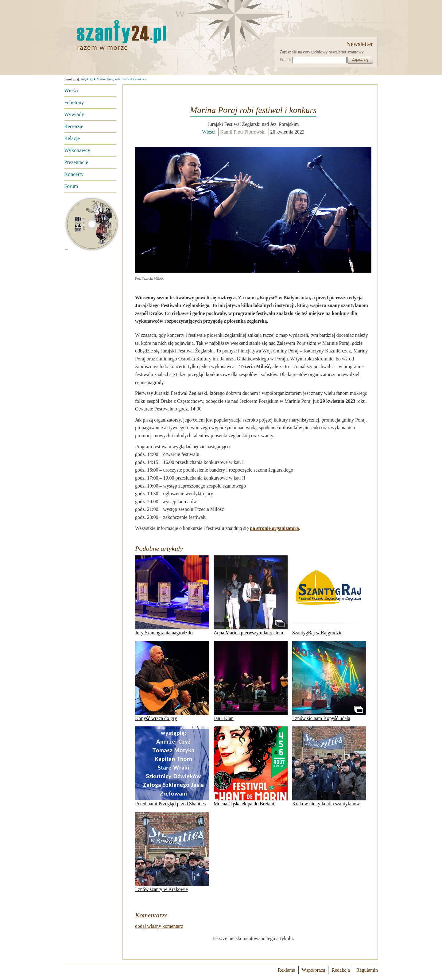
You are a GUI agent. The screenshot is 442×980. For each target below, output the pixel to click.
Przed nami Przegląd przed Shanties (172, 766)
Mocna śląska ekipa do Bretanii (251, 766)
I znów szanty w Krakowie (172, 852)
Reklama (287, 970)
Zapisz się (360, 60)
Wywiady (74, 114)
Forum (71, 186)
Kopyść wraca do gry (172, 681)
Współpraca (313, 970)
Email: (285, 60)
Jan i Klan (251, 681)
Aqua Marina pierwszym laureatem (251, 595)
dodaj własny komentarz (159, 926)
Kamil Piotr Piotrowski (243, 132)
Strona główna (121, 35)
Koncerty (74, 174)
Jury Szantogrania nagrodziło (172, 595)
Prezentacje (76, 162)
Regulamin (367, 970)
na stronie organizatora (274, 528)
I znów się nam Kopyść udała (329, 681)
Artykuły (87, 79)
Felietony (74, 102)
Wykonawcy (77, 150)
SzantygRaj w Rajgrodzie (329, 595)
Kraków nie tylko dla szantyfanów (329, 766)
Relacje (72, 138)
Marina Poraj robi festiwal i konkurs (121, 79)
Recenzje (74, 126)
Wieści (71, 90)
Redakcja (341, 970)
